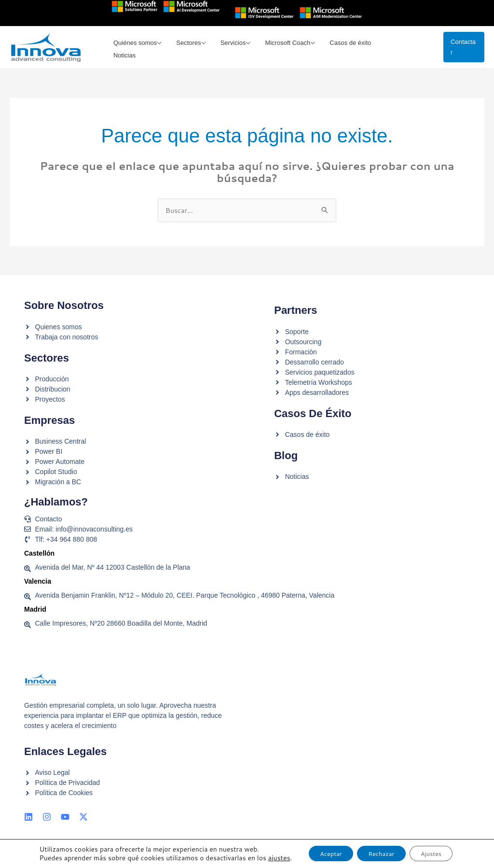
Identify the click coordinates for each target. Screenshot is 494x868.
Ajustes (432, 850)
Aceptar (314, 850)
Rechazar (373, 850)
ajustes (45, 859)
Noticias (395, 49)
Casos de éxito (345, 49)
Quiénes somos (138, 49)
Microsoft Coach (285, 49)
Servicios (232, 49)
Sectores (189, 49)
